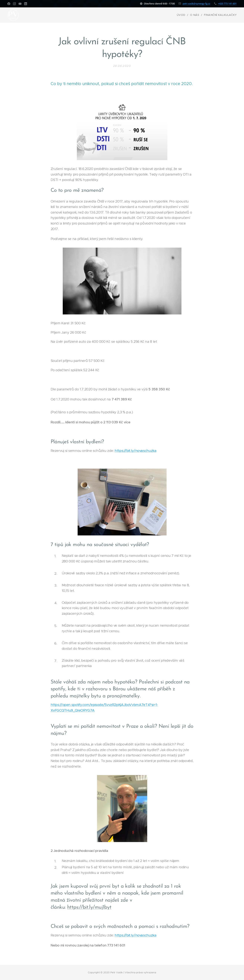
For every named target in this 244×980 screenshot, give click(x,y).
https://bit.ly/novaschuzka (135, 451)
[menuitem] (187, 15)
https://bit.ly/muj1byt (89, 907)
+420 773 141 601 (227, 4)
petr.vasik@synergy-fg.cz (196, 4)
